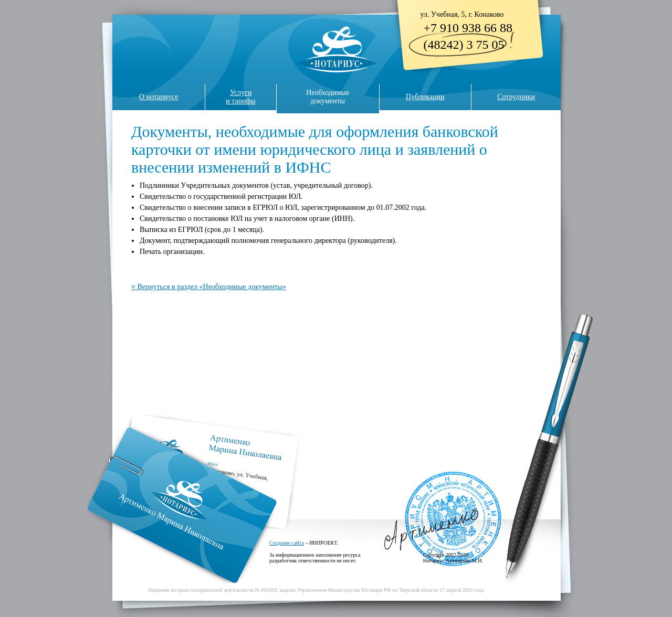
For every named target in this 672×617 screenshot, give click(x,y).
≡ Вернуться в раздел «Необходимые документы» (209, 287)
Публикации (425, 97)
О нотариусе (159, 97)
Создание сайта (287, 543)
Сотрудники (516, 97)
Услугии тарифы (240, 97)
